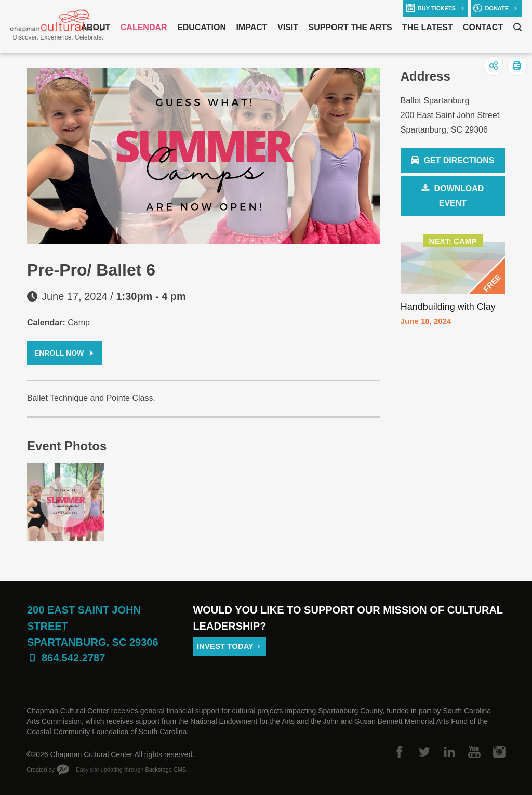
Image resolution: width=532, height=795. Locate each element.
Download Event (459, 196)
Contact (483, 27)
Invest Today (225, 646)
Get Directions (453, 161)
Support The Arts (350, 27)
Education (202, 27)
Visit (288, 27)
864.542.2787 (73, 658)
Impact (251, 27)
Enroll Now (59, 353)
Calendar (144, 27)
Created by (41, 770)
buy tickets (437, 8)
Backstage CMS (165, 770)
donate (497, 8)
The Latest (427, 27)
